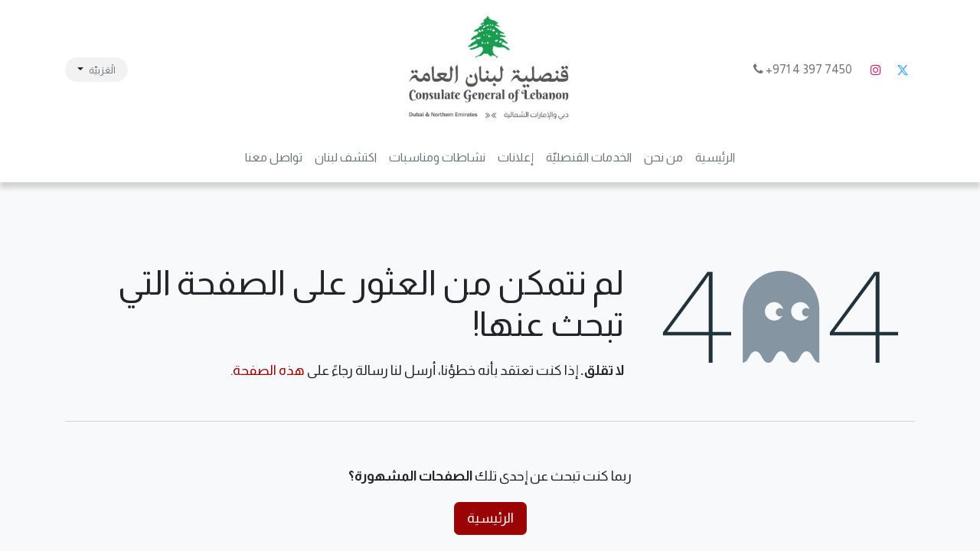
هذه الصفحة (269, 370)
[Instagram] (876, 70)
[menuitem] (715, 158)
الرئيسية (490, 518)
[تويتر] (903, 70)
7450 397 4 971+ (804, 69)
